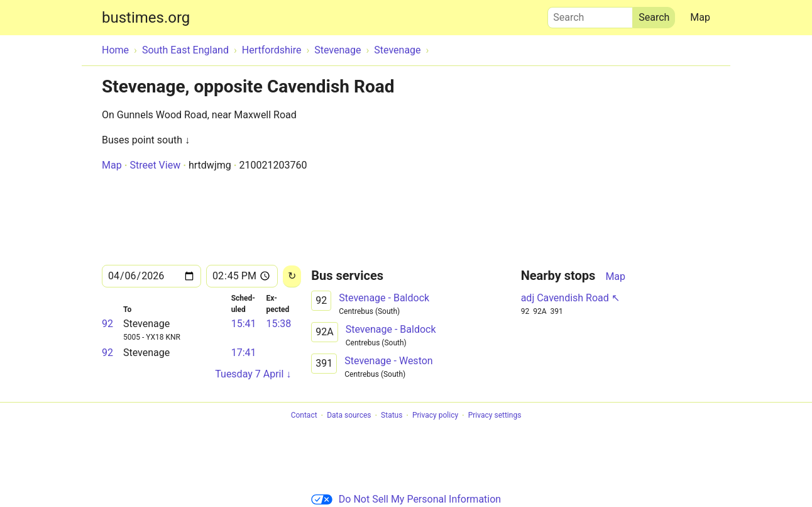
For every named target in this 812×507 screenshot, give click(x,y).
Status (392, 416)
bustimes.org (146, 18)
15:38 (278, 324)
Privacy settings (495, 416)
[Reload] (292, 276)
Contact (304, 416)
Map (700, 17)
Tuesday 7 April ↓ (253, 374)
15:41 (244, 324)
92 (107, 324)
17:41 (244, 353)
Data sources (349, 416)
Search (590, 14)
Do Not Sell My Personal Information (406, 499)
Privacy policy (435, 416)
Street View (155, 165)
